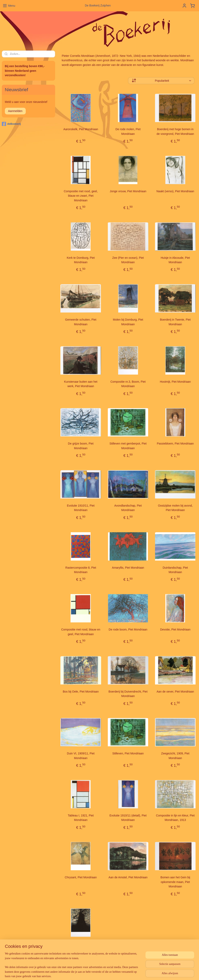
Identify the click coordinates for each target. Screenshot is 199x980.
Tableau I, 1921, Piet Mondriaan (81, 817)
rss (98, 973)
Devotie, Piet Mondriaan (175, 629)
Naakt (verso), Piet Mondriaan (175, 191)
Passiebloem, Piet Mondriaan (175, 444)
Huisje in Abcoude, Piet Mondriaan (175, 260)
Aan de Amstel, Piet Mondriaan (128, 877)
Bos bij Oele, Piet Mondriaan (81, 691)
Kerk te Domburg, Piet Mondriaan (81, 260)
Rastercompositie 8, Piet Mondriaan (81, 570)
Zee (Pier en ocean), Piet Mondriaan (128, 260)
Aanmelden (15, 111)
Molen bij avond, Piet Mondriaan (81, 946)
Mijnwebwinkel (142, 973)
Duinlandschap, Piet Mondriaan (175, 570)
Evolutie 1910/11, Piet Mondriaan (81, 508)
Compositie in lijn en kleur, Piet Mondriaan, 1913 (175, 817)
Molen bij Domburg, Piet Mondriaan (128, 322)
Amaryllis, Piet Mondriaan (128, 567)
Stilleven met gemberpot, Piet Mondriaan (128, 446)
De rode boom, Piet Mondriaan (128, 629)
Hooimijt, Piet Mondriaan (175, 381)
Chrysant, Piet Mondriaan (81, 877)
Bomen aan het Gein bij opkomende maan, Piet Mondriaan (175, 882)
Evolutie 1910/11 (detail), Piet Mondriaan (128, 817)
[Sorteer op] (161, 81)
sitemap (90, 973)
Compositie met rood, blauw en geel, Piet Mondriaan (81, 632)
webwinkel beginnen (111, 973)
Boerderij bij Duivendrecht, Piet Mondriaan (128, 694)
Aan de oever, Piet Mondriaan (175, 691)
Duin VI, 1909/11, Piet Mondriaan (81, 756)
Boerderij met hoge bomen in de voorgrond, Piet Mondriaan (175, 131)
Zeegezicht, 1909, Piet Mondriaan (175, 756)
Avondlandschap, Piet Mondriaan (128, 508)
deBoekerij (11, 124)
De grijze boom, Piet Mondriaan (81, 446)
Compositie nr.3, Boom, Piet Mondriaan (128, 384)
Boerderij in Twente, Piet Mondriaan (175, 322)
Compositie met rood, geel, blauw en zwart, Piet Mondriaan (81, 196)
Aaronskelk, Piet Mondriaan (81, 129)
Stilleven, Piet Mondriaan (128, 753)
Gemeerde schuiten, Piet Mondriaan (81, 322)
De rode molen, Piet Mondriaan (128, 131)
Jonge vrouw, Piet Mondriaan (128, 191)
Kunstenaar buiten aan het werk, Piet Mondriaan (81, 384)
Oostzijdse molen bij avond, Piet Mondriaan (175, 508)
